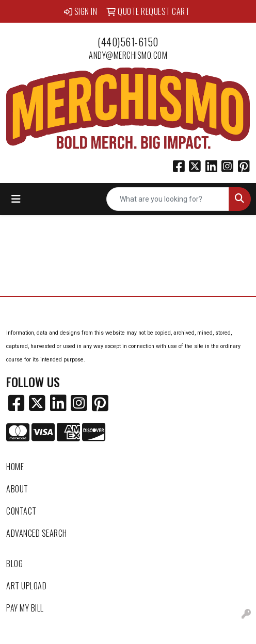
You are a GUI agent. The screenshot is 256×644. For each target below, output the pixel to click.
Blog (14, 564)
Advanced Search (37, 533)
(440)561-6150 (128, 42)
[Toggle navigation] (16, 199)
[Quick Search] (168, 199)
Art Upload (26, 586)
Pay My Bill (25, 608)
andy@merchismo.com (128, 55)
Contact (21, 511)
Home (15, 467)
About (17, 489)
